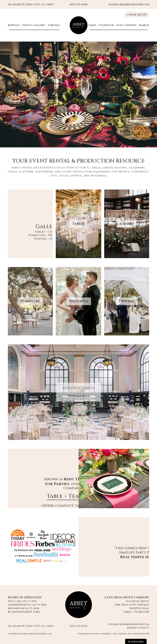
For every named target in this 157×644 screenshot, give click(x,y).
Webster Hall (79, 396)
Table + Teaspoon (101, 25)
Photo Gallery (33, 25)
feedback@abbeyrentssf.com (129, 4)
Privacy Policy (138, 628)
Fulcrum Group (137, 601)
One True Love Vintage (132, 605)
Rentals (14, 25)
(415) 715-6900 (79, 626)
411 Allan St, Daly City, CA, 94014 (31, 4)
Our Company (126, 25)
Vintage (54, 25)
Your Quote (137, 15)
